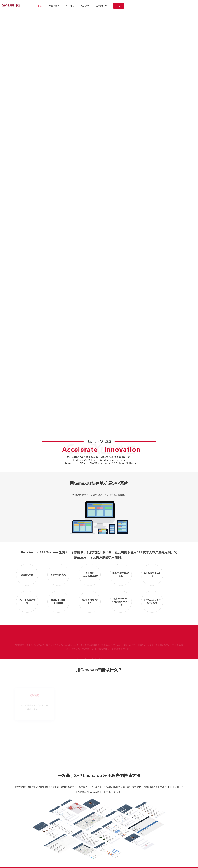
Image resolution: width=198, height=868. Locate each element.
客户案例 (144, 6)
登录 (177, 6)
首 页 (99, 6)
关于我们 (159, 6)
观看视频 (23, 228)
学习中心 (129, 6)
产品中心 (112, 6)
